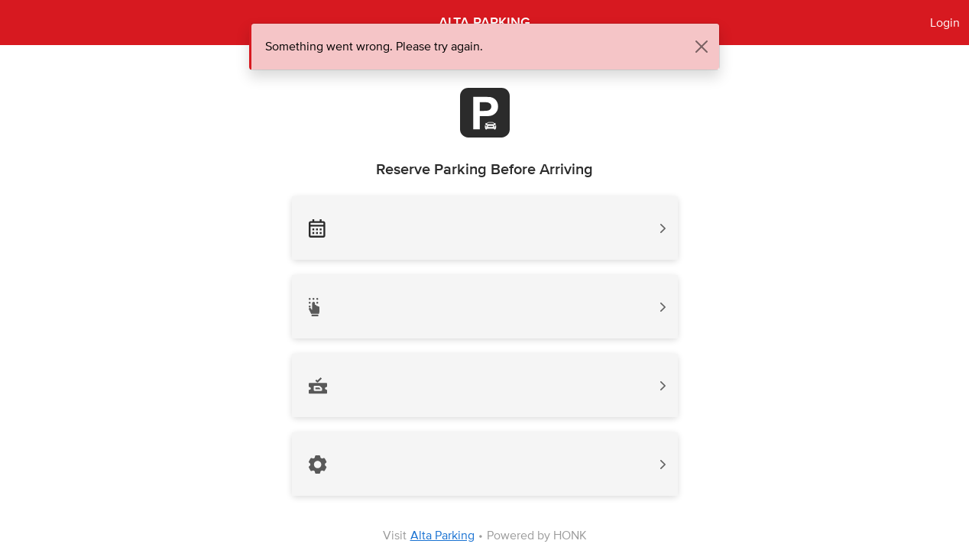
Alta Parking (442, 535)
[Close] (702, 47)
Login (945, 23)
